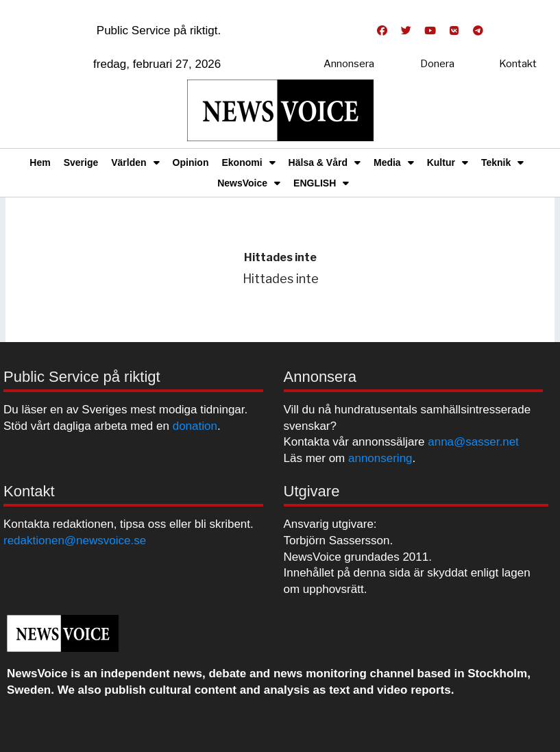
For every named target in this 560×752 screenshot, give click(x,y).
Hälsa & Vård (325, 162)
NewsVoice (249, 183)
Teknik (502, 162)
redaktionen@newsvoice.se (75, 541)
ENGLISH (321, 183)
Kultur (448, 162)
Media (394, 162)
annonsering (380, 458)
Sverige (81, 162)
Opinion (191, 162)
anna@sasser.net (473, 442)
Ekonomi (248, 162)
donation (195, 426)
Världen (135, 162)
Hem (40, 162)
